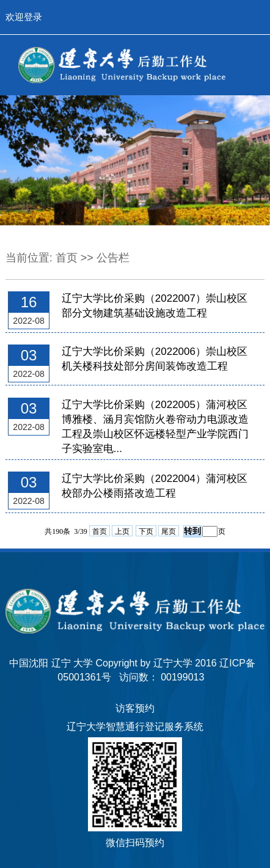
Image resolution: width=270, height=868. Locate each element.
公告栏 (113, 258)
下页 (146, 531)
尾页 (169, 531)
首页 (67, 258)
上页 (122, 531)
